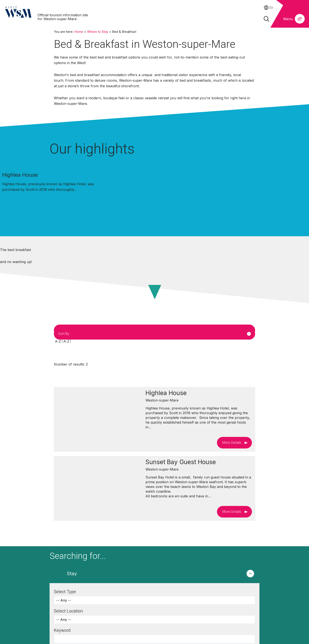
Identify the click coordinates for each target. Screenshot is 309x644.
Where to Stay (98, 32)
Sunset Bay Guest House (181, 462)
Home (79, 32)
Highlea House (20, 175)
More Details (232, 443)
